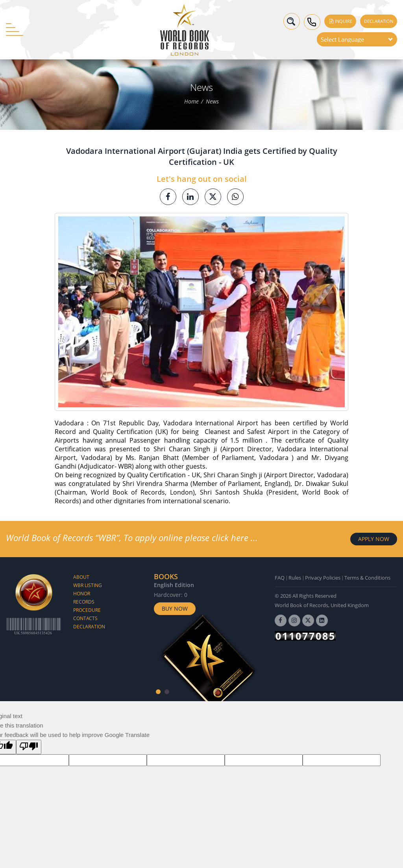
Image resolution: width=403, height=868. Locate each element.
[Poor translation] (29, 747)
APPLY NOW (374, 539)
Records (84, 602)
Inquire (340, 21)
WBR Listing (88, 585)
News (212, 102)
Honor (82, 594)
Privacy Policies (323, 578)
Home (191, 102)
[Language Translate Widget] (357, 39)
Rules (295, 578)
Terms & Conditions (367, 578)
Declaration (379, 21)
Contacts (85, 618)
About (81, 577)
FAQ (280, 578)
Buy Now (175, 609)
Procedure (87, 610)
